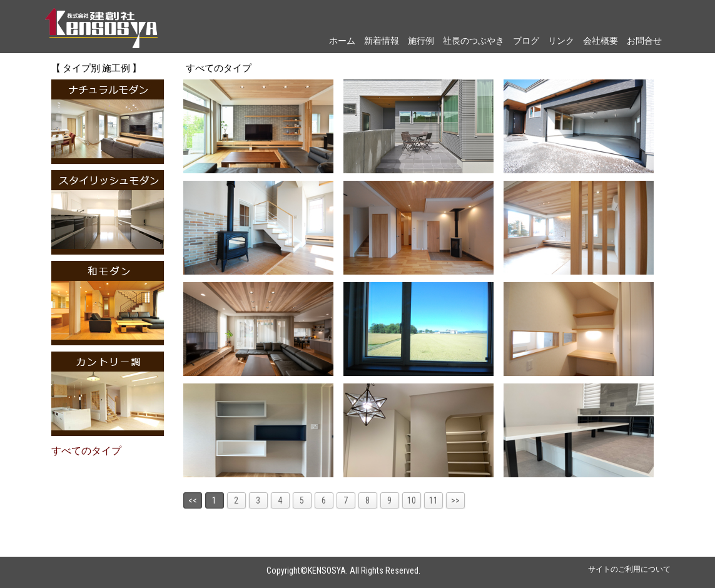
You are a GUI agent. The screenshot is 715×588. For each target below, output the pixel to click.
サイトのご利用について (629, 569)
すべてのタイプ (86, 451)
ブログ (526, 41)
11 (434, 500)
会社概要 (601, 41)
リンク (561, 41)
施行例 (421, 41)
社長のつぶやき (474, 41)
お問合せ (644, 41)
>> (455, 500)
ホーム (342, 41)
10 (412, 500)
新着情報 (382, 41)
